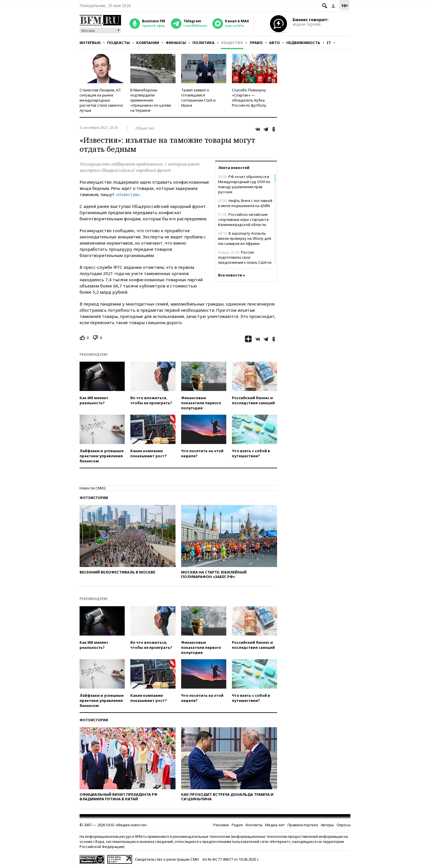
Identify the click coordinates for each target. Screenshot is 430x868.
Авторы (327, 825)
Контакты (254, 825)
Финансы (176, 43)
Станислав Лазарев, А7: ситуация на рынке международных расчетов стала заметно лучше (101, 100)
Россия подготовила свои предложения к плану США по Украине (245, 260)
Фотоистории (94, 498)
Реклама (221, 825)
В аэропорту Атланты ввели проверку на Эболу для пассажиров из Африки (245, 238)
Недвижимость (303, 43)
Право (256, 43)
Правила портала (303, 825)
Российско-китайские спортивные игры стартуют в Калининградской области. (243, 219)
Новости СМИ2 (93, 488)
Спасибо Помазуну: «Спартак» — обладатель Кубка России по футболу (249, 98)
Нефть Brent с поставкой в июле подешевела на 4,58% (245, 203)
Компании (148, 43)
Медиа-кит (275, 825)
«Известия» (128, 194)
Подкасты (119, 43)
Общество (232, 43)
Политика (203, 43)
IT (329, 43)
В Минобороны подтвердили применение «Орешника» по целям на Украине (151, 100)
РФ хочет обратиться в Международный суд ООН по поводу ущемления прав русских (244, 184)
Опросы (344, 825)
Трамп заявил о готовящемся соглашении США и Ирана (198, 98)
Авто (275, 43)
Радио (237, 825)
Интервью (90, 43)
